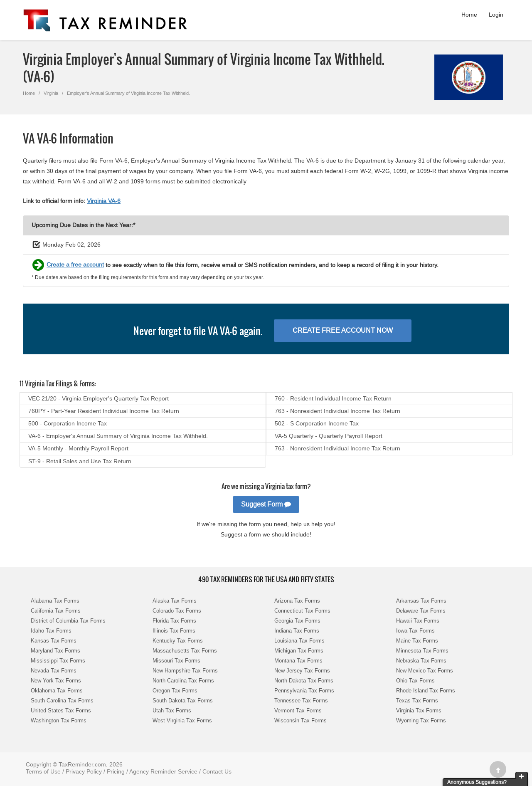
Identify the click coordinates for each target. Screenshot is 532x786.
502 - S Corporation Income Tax (317, 423)
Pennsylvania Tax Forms (304, 691)
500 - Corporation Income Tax (68, 423)
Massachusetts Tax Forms (185, 651)
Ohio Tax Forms (415, 681)
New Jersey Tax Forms (302, 671)
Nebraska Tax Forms (421, 661)
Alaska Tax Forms (175, 601)
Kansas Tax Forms (54, 641)
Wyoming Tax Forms (421, 720)
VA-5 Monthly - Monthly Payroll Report (78, 448)
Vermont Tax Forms (298, 711)
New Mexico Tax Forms (425, 671)
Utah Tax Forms (172, 711)
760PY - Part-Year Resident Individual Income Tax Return (104, 411)
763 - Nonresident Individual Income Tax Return (337, 411)
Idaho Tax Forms (51, 631)
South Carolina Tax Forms (62, 701)
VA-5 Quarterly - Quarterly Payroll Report (329, 436)
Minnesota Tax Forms (422, 651)
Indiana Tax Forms (297, 631)
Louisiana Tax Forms (299, 641)
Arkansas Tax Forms (421, 601)
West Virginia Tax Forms (182, 720)
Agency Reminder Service (163, 771)
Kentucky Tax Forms (178, 641)
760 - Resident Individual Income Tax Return (333, 398)
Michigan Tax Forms (299, 651)
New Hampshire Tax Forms (185, 671)
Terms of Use (43, 771)
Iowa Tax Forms (415, 631)
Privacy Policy (84, 771)
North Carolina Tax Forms (183, 681)
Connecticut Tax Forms (302, 611)
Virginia (51, 93)
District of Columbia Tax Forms (68, 621)
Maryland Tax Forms (55, 651)
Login (496, 15)
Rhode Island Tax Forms (426, 691)
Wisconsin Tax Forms (300, 720)
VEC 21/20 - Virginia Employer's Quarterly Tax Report (99, 398)
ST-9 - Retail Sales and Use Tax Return (80, 461)
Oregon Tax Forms (175, 691)
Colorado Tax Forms (177, 611)
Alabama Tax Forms (55, 601)
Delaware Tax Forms (421, 611)
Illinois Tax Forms (174, 631)
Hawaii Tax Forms (418, 621)
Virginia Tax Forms (419, 711)
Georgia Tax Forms (297, 621)
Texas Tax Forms (417, 701)
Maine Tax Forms (417, 641)
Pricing (116, 771)
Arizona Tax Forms (297, 601)
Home (469, 15)
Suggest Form (266, 504)
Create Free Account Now (343, 330)
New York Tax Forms (56, 681)
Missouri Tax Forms (176, 661)
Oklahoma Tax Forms (57, 691)
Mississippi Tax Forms (58, 661)
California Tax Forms (56, 611)
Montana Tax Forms (298, 661)
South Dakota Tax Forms (183, 701)
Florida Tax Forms (174, 621)
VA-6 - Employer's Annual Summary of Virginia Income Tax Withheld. (118, 436)
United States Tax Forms (61, 711)
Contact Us (217, 771)
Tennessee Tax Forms (301, 701)
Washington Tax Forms (59, 720)
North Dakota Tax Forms (304, 681)
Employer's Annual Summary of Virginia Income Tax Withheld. (128, 93)
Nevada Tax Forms (54, 671)
